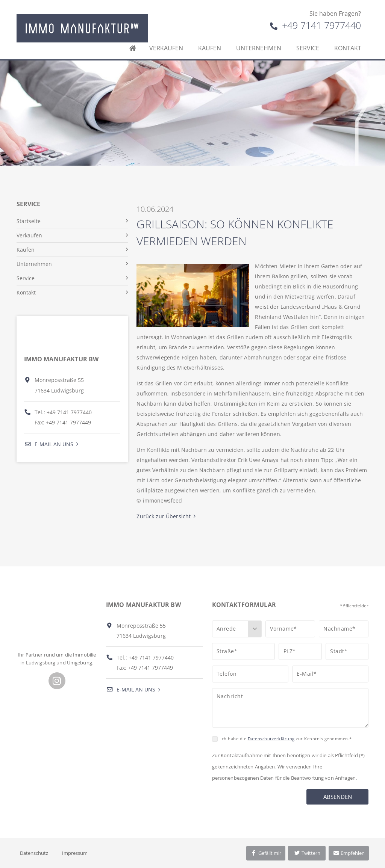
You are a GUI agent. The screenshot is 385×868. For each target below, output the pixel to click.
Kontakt (348, 48)
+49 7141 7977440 (315, 25)
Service (308, 48)
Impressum (75, 853)
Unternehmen (259, 48)
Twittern (307, 853)
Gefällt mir (266, 853)
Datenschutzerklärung (271, 739)
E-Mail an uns (49, 444)
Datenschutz (34, 853)
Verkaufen (166, 48)
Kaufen (210, 48)
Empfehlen (349, 853)
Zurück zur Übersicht (164, 516)
